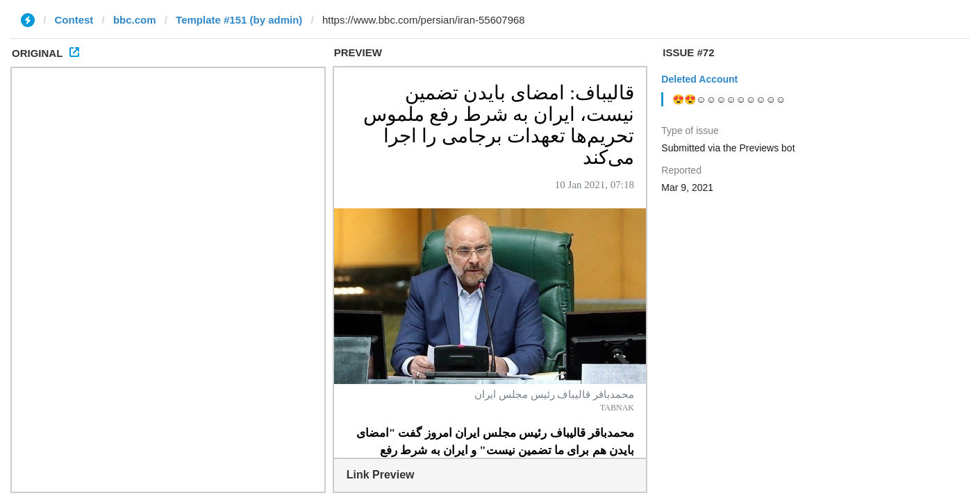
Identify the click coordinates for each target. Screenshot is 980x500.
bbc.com (135, 20)
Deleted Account (699, 79)
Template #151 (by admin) (239, 20)
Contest (74, 20)
